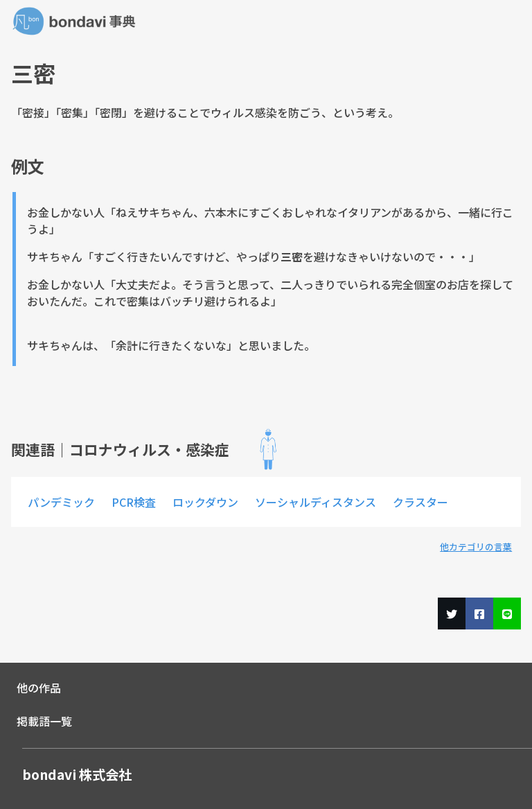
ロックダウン (205, 502)
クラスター (420, 502)
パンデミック (61, 502)
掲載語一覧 (44, 721)
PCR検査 (134, 502)
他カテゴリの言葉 (476, 547)
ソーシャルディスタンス (316, 502)
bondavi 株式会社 (77, 774)
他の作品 (39, 688)
